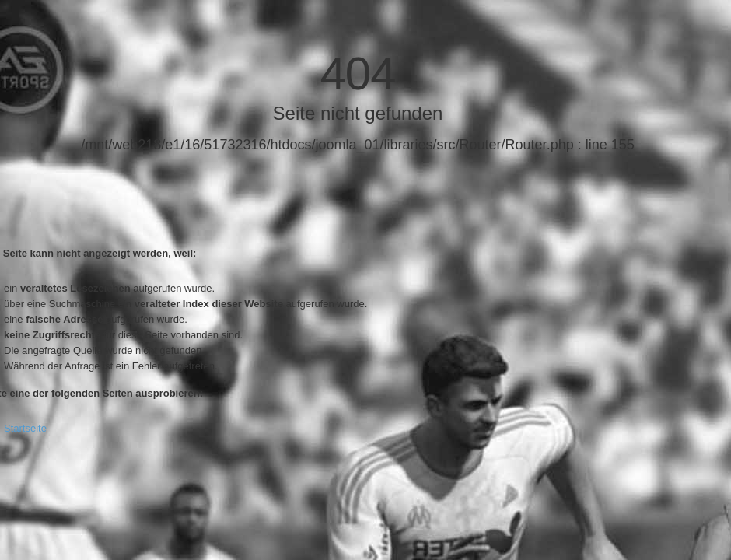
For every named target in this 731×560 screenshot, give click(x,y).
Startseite (25, 428)
